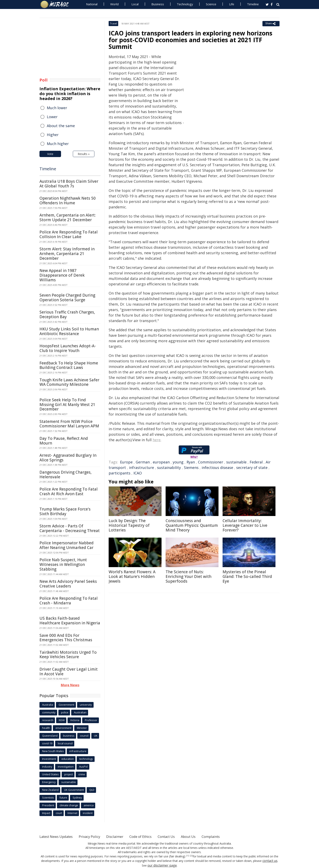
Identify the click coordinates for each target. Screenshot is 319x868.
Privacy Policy (95, 836)
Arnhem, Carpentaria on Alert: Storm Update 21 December (68, 217)
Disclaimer (122, 836)
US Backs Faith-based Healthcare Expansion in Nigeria (70, 621)
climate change (69, 805)
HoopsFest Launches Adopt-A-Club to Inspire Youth (68, 348)
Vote (50, 154)
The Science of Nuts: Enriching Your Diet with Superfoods (188, 576)
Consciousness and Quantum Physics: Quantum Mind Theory (192, 525)
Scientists (48, 798)
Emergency (49, 782)
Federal (256, 462)
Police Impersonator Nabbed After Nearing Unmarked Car (67, 545)
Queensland (50, 736)
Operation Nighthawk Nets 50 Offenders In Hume (68, 201)
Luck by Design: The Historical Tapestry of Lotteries (129, 525)
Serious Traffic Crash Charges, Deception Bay (67, 314)
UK (96, 736)
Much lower (57, 108)
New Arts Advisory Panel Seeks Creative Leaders (68, 584)
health (46, 728)
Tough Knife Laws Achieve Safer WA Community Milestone (69, 382)
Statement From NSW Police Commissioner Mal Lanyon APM (69, 424)
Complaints (227, 836)
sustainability (169, 468)
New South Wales (53, 751)
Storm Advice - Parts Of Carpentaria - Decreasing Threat (70, 528)
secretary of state (252, 468)
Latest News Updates (58, 836)
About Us (203, 836)
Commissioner (211, 462)
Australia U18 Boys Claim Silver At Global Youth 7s (69, 184)
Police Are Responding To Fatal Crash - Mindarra (69, 601)
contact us (270, 861)
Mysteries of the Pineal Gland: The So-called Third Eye (247, 576)
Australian (80, 712)
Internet (72, 813)
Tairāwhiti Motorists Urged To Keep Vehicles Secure (68, 655)
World (114, 4)
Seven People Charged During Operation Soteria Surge (67, 298)
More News (70, 685)
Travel (113, 24)
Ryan (191, 462)
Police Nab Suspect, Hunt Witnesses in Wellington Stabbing (63, 564)
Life (232, 4)
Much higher (58, 144)
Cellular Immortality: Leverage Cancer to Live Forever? (245, 525)
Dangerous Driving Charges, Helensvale (66, 475)
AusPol (83, 767)
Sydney (77, 798)
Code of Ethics (150, 836)
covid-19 (47, 743)
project (69, 774)
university (86, 705)
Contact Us (179, 836)
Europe (126, 462)
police (65, 712)
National (92, 4)
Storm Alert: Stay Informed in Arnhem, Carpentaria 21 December (67, 254)
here (157, 440)
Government (66, 705)
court (59, 813)
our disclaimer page (162, 865)
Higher (53, 135)
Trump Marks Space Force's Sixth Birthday (65, 511)
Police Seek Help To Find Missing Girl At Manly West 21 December (67, 405)
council (84, 736)
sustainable (236, 462)
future (63, 798)
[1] (188, 856)
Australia (48, 705)
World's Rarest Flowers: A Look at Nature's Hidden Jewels (132, 576)
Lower (52, 117)
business (69, 736)
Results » (84, 154)
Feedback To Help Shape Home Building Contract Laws (69, 365)
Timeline (253, 4)
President (48, 805)
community (49, 712)
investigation (66, 767)
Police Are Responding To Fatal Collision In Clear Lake (69, 234)
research (48, 720)
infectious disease (217, 468)
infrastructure (141, 468)
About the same (61, 126)
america (89, 805)
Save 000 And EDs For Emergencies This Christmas (66, 638)
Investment (49, 759)
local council (65, 743)
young (178, 462)
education (68, 759)
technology (86, 759)
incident (88, 813)
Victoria (75, 720)
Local (135, 4)
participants (120, 473)
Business (158, 4)
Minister (82, 728)
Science (211, 4)
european (161, 462)
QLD (92, 790)
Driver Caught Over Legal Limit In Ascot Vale (69, 672)
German (143, 462)
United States (50, 774)
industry (47, 767)
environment (63, 728)
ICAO (138, 473)
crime (82, 774)
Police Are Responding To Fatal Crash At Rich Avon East (69, 491)
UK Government (74, 790)
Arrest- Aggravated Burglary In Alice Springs (68, 458)
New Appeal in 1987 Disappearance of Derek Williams (62, 275)
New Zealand (50, 790)
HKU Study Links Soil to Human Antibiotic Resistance (69, 331)
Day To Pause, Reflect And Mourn (64, 441)
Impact (46, 813)
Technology (185, 4)
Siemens (191, 468)
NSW (62, 720)
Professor (91, 720)
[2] (191, 856)
